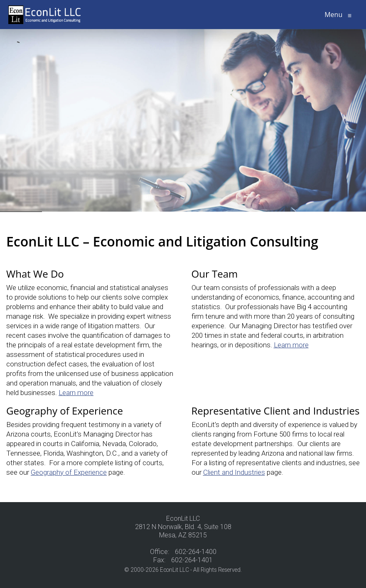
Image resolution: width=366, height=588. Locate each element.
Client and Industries (234, 472)
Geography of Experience (69, 472)
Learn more (76, 393)
